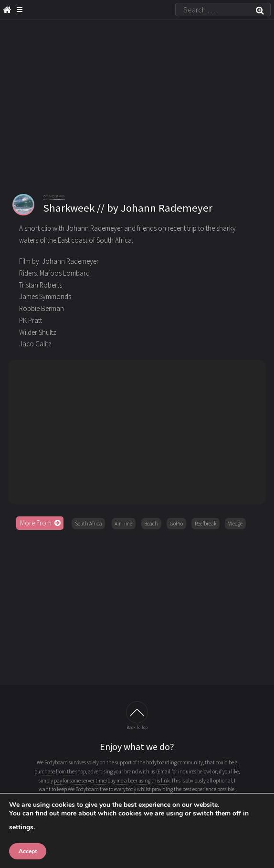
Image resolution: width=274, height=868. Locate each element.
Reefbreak (205, 524)
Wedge (235, 524)
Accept (28, 851)
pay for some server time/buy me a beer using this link (112, 781)
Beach (151, 524)
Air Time (123, 524)
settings (21, 827)
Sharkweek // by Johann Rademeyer (128, 208)
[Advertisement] (137, 608)
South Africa (89, 524)
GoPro (176, 524)
